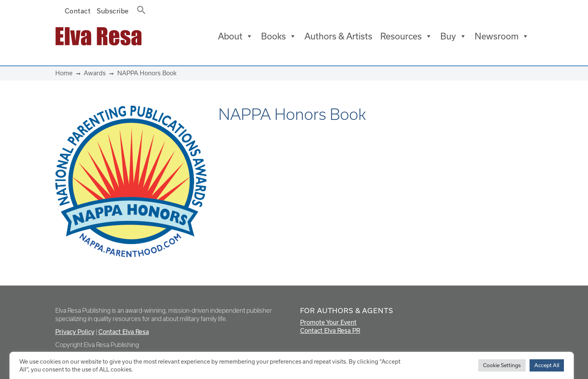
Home (64, 73)
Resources (406, 36)
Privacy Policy (75, 332)
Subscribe (113, 11)
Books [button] (279, 36)
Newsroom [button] (502, 36)
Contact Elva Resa (124, 332)
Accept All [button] (547, 365)
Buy (454, 36)
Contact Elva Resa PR (330, 330)
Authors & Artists (338, 36)
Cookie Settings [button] (502, 365)
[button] (139, 8)
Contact (78, 11)
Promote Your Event (328, 322)
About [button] (236, 36)
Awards (95, 73)
